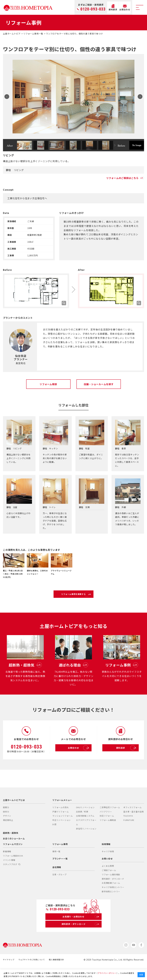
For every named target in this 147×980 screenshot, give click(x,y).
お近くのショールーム (14, 851)
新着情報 (7, 864)
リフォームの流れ (60, 820)
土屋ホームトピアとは (14, 812)
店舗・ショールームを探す (99, 384)
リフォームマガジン (13, 857)
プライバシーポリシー (107, 973)
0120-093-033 (93, 9)
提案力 (6, 820)
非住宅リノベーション (86, 841)
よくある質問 (108, 878)
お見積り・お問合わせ (80, 930)
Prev (8, 97)
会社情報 (57, 880)
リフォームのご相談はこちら (125, 178)
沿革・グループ (59, 887)
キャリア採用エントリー (113, 900)
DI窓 (54, 837)
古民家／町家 (82, 824)
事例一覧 (56, 864)
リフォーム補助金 (108, 833)
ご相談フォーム (109, 883)
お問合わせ (79, 760)
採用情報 (106, 857)
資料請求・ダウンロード (113, 891)
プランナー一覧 (60, 871)
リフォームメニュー (62, 812)
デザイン (7, 828)
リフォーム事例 (60, 857)
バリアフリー (106, 824)
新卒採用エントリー (111, 904)
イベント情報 (9, 872)
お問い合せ (107, 871)
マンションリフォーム (63, 828)
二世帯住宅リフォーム (110, 820)
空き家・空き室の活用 (134, 824)
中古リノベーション (62, 833)
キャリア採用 (108, 864)
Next (139, 97)
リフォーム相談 (48, 384)
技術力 (6, 824)
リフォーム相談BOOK (13, 868)
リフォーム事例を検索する (80, 597)
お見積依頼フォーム (111, 895)
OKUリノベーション (85, 820)
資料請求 (126, 760)
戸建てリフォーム (60, 824)
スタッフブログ (12, 877)
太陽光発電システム (85, 828)
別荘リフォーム (107, 828)
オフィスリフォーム (133, 820)
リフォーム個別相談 (111, 887)
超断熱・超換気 (11, 845)
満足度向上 (8, 833)
